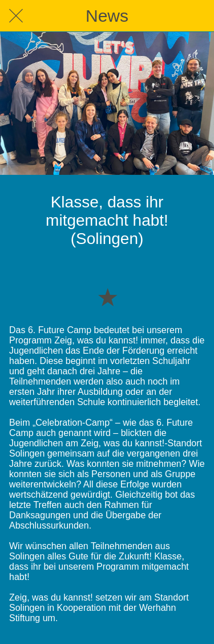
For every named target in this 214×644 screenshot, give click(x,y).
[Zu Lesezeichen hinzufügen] (107, 297)
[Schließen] (16, 16)
